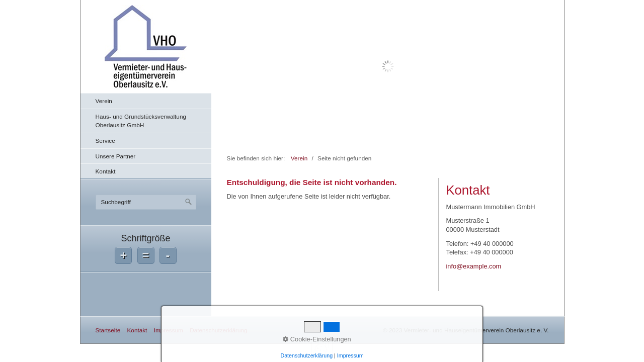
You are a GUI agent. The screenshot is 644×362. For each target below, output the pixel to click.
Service (105, 141)
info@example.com (474, 266)
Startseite (108, 330)
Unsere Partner (116, 156)
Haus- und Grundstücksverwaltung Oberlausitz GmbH (141, 121)
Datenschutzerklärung (218, 330)
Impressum (169, 330)
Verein (104, 101)
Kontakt (106, 171)
